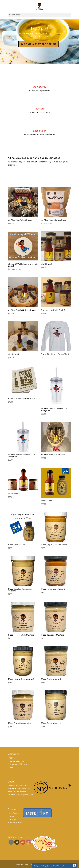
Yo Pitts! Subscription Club (21, 795)
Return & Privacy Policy (19, 789)
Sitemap (12, 819)
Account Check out (17, 786)
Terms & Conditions (17, 792)
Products (12, 758)
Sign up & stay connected (39, 44)
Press (10, 767)
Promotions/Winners (18, 764)
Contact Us (13, 816)
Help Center (14, 813)
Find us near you (16, 761)
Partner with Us (15, 823)
